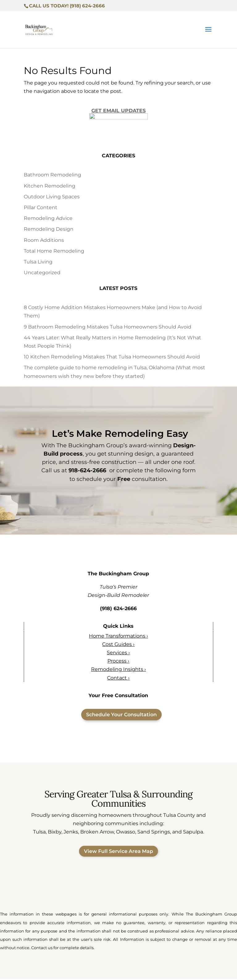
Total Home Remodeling (54, 252)
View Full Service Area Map (118, 852)
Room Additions (44, 241)
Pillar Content (41, 208)
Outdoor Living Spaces (52, 198)
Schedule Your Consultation (121, 715)
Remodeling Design (49, 230)
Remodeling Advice (48, 219)
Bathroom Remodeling (52, 176)
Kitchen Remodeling (50, 187)
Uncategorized (42, 274)
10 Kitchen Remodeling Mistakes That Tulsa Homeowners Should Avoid (112, 358)
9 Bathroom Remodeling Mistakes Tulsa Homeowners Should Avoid (108, 328)
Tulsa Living (38, 263)
